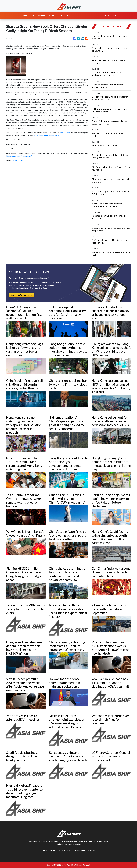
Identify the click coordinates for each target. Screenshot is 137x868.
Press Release (18, 160)
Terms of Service (49, 850)
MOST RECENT (39, 15)
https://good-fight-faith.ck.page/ (46, 135)
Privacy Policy (64, 850)
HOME (26, 15)
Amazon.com (65, 133)
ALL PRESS (53, 15)
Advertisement (79, 850)
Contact (92, 850)
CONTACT (66, 15)
